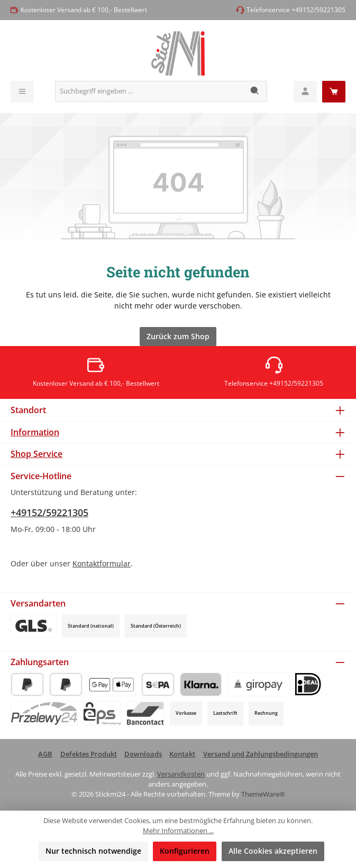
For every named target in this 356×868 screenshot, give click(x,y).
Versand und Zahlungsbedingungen (261, 754)
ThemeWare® (263, 794)
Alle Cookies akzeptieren (273, 851)
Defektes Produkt (89, 754)
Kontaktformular (102, 563)
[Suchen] (255, 91)
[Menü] (22, 92)
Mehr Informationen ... (178, 831)
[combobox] (149, 91)
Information (35, 432)
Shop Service (36, 454)
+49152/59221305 (49, 512)
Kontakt (182, 754)
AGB (45, 754)
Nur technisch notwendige (93, 851)
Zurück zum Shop (178, 336)
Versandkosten (181, 774)
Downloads (143, 754)
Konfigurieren (185, 851)
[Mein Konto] (305, 92)
